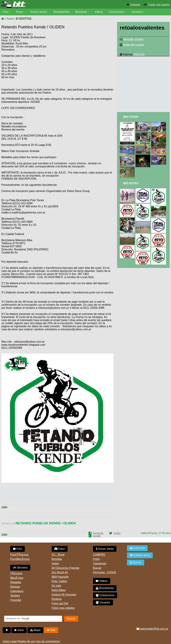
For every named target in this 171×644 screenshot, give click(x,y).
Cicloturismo (116, 12)
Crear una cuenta (159, 5)
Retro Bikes (59, 590)
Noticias (15, 587)
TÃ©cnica (16, 573)
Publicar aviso (140, 555)
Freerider (16, 600)
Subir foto (137, 548)
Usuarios (137, 12)
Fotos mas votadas (63, 608)
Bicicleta (20, 568)
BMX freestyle (60, 577)
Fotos (19, 12)
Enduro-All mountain (64, 595)
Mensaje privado (133, 39)
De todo (56, 586)
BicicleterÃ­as (62, 12)
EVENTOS (24, 19)
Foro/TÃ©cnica (19, 555)
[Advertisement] (84, 59)
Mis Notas (131, 183)
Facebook (98, 533)
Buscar (97, 568)
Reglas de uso (26, 641)
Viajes (55, 563)
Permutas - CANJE (105, 572)
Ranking (57, 599)
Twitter (117, 533)
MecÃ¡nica (17, 578)
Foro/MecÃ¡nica (20, 559)
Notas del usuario (134, 45)
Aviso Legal (10, 641)
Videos (99, 12)
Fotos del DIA (60, 603)
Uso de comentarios (48, 641)
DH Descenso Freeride (66, 568)
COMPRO (99, 555)
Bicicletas (82, 12)
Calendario (17, 591)
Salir (51, 630)
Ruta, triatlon (59, 581)
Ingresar (135, 5)
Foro (5, 12)
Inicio (19, 630)
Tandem (15, 596)
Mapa (35, 630)
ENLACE (139, 54)
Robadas (16, 582)
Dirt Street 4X (60, 572)
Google (97, 536)
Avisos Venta (38, 12)
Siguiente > (4, 507)
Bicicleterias (105, 588)
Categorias (100, 563)
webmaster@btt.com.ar (152, 629)
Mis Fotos (131, 117)
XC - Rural (58, 555)
